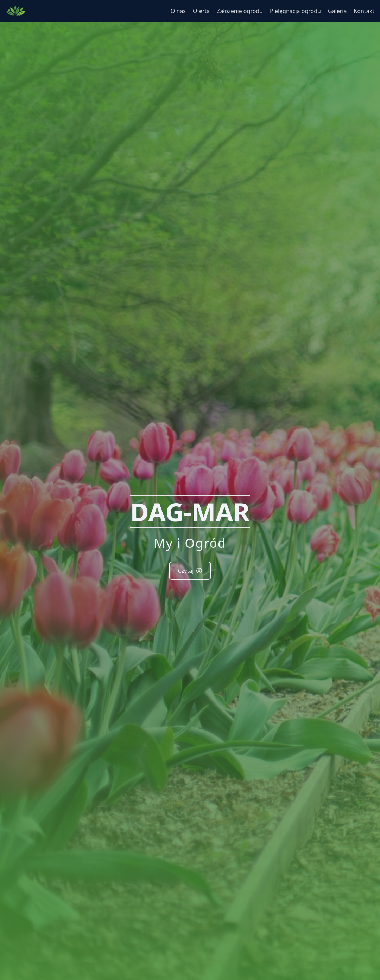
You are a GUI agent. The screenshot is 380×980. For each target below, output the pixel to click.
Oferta (201, 11)
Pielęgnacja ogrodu (295, 11)
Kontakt (364, 11)
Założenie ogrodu (240, 11)
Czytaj (190, 571)
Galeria (337, 11)
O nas (178, 11)
